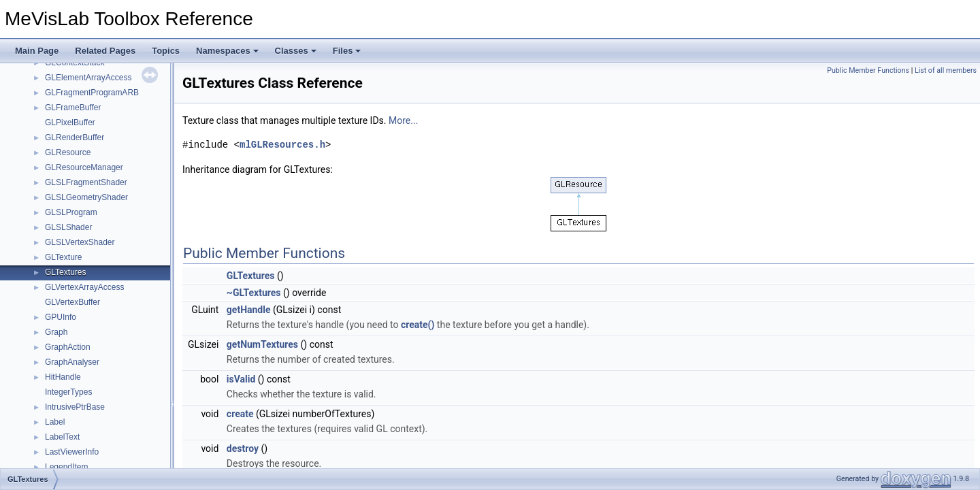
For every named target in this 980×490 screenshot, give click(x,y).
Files (347, 51)
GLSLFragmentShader (86, 182)
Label (55, 422)
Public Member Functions (868, 70)
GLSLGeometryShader (86, 197)
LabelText (62, 437)
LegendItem (66, 467)
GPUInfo (61, 317)
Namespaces (227, 51)
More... (403, 120)
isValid (241, 379)
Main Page (37, 51)
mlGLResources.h (282, 145)
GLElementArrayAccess (88, 78)
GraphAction (68, 347)
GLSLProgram (71, 212)
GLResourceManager (84, 167)
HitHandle (63, 377)
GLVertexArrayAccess (84, 287)
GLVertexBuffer (72, 302)
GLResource (68, 152)
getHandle (249, 310)
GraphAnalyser (72, 362)
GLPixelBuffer (70, 122)
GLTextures (65, 272)
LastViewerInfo (72, 452)
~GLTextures (254, 293)
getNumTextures (262, 344)
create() (418, 325)
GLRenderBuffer (75, 137)
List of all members (946, 70)
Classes (296, 51)
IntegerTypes (68, 392)
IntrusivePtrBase (75, 407)
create (240, 414)
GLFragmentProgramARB (92, 93)
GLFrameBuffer (73, 108)
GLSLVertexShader (80, 242)
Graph (56, 332)
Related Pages (105, 51)
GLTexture (63, 257)
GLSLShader (68, 227)
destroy (243, 448)
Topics (166, 51)
